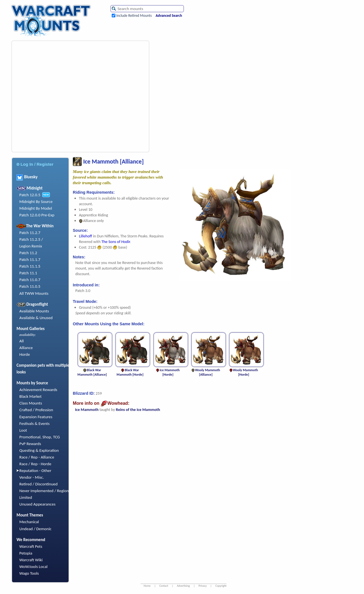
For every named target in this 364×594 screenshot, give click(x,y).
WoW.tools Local (33, 567)
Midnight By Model (36, 208)
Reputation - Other (35, 471)
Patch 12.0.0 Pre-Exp (37, 215)
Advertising (183, 586)
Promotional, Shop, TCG (40, 437)
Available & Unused (36, 318)
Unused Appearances (37, 504)
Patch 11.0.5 (30, 286)
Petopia (26, 553)
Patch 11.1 (28, 273)
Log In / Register (35, 164)
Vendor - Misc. (32, 477)
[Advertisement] (53, 96)
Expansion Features (36, 417)
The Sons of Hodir (116, 242)
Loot (23, 430)
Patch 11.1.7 (30, 259)
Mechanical (29, 522)
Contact (164, 586)
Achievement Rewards (38, 390)
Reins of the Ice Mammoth (138, 410)
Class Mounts (31, 403)
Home (147, 586)
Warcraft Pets (31, 546)
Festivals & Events (34, 424)
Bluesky (27, 177)
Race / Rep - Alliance (37, 457)
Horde (25, 354)
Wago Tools (29, 573)
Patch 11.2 (28, 253)
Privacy (203, 586)
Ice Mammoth (87, 410)
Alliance (26, 348)
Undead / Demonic (35, 529)
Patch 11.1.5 (30, 266)
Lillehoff (86, 236)
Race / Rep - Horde (35, 464)
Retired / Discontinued (39, 484)
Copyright (221, 586)
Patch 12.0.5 (30, 195)
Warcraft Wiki (31, 560)
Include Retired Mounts (134, 16)
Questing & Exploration (39, 450)
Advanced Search (169, 16)
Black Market (31, 396)
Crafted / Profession (36, 410)
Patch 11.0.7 (30, 280)
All (22, 341)
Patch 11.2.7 (30, 233)
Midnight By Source (36, 202)
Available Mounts (34, 311)
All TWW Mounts (34, 293)
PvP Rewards (30, 444)
